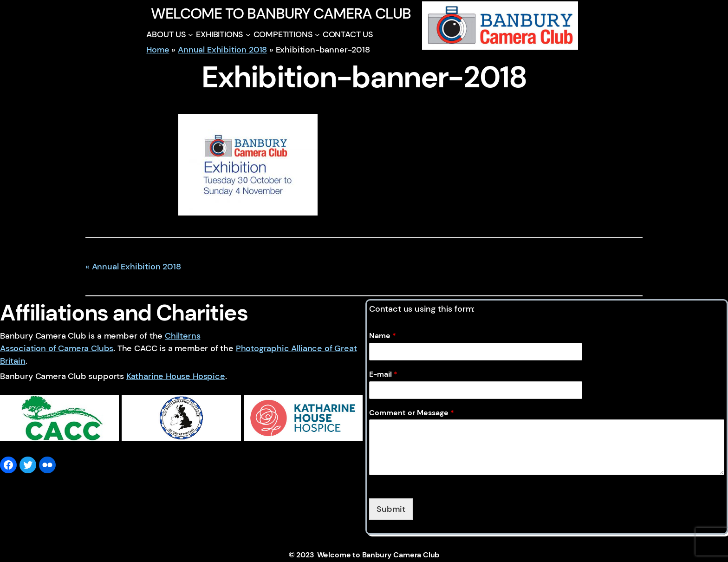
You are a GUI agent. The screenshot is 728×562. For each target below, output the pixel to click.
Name (383, 336)
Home (158, 50)
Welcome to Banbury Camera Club (281, 13)
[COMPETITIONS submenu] (317, 35)
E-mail (383, 374)
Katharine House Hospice (176, 376)
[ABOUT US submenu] (191, 35)
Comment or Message (412, 413)
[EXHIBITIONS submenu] (248, 35)
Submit (391, 509)
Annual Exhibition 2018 (222, 50)
